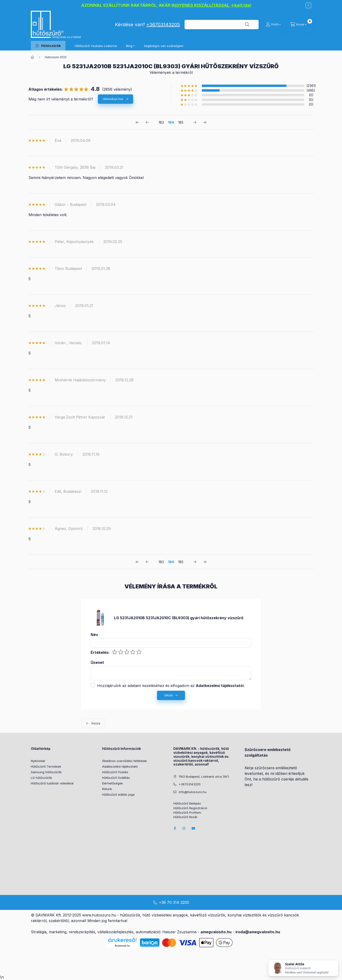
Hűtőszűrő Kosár (185, 817)
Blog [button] (129, 46)
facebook (175, 828)
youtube (193, 828)
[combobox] (222, 25)
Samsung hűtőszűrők (46, 772)
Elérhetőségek (112, 783)
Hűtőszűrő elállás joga (118, 794)
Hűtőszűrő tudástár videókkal (52, 783)
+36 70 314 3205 (174, 902)
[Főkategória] (32, 57)
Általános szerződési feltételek (125, 761)
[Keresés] (247, 25)
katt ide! (243, 5)
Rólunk (107, 789)
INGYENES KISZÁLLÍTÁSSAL (200, 5)
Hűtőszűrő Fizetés (115, 772)
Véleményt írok (113, 99)
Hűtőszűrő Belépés (187, 803)
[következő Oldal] (195, 122)
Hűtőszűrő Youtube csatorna (96, 46)
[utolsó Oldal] (205, 122)
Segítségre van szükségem (164, 46)
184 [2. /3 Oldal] (171, 122)
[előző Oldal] (147, 122)
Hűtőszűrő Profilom (187, 813)
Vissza (96, 723)
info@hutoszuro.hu (193, 792)
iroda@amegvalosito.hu (258, 932)
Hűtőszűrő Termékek (46, 766)
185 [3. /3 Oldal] (181, 122)
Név (94, 635)
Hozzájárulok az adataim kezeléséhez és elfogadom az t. (171, 686)
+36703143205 (163, 25)
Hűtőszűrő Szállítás (116, 778)
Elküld (169, 695)
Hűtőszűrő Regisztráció (190, 808)
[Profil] (273, 25)
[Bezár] (308, 5)
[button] (48, 46)
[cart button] (298, 25)
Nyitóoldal (38, 761)
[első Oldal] (137, 122)
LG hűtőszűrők (41, 778)
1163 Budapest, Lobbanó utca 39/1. (204, 776)
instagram (184, 828)
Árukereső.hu (122, 946)
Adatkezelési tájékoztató (120, 766)
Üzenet (97, 663)
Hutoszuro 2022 (56, 57)
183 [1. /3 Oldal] (161, 122)
